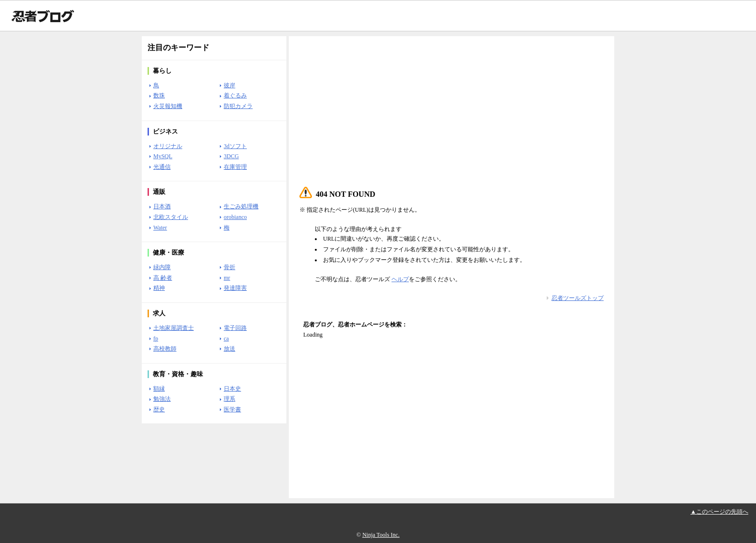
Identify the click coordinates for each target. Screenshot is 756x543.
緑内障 (162, 267)
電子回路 (235, 328)
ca (226, 339)
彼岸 (229, 85)
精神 (159, 288)
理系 (229, 399)
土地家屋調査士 (174, 328)
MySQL (163, 156)
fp (156, 339)
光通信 (162, 167)
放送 (229, 349)
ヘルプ (400, 279)
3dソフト (235, 146)
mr (227, 278)
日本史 (232, 389)
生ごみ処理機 (241, 206)
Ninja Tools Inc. (381, 535)
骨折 (229, 267)
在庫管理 (235, 167)
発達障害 (235, 288)
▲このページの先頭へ (719, 512)
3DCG (231, 156)
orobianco (235, 217)
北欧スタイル (171, 217)
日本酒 (162, 206)
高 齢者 (163, 278)
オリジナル (168, 146)
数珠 (159, 95)
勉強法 (162, 399)
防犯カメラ (238, 106)
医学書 (232, 409)
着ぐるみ (235, 95)
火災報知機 (168, 106)
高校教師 (165, 349)
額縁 (159, 389)
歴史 (159, 409)
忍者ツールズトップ (578, 298)
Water (160, 228)
